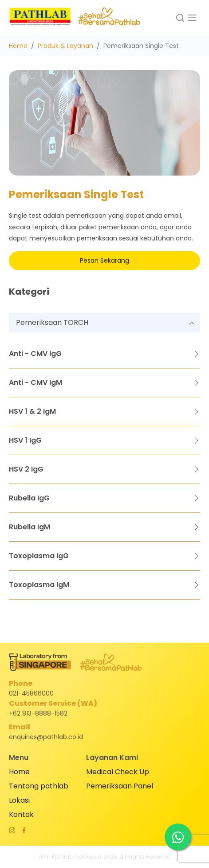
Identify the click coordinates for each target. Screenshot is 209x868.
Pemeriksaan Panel (120, 786)
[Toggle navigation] (192, 18)
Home (18, 46)
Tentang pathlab (39, 786)
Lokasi (19, 800)
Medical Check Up (118, 772)
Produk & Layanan (65, 46)
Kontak (21, 814)
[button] (180, 18)
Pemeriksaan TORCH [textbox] (52, 322)
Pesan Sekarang (104, 260)
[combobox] (104, 323)
